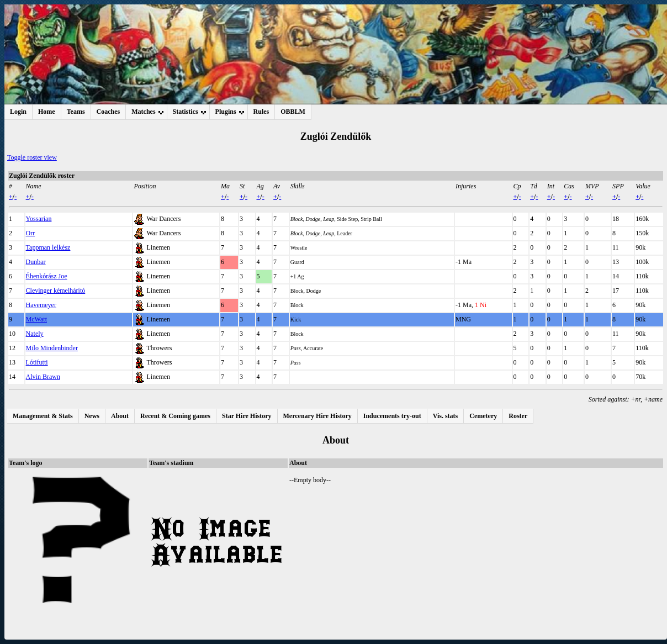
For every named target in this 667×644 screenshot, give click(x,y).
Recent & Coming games (175, 416)
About (120, 416)
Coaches (108, 112)
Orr (31, 233)
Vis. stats (446, 416)
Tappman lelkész (48, 247)
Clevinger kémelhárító (56, 291)
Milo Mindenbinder (52, 348)
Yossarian (39, 219)
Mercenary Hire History (317, 416)
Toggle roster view (32, 157)
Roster (518, 416)
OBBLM (293, 112)
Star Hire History (247, 416)
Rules (261, 112)
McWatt (36, 319)
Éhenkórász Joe (47, 276)
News (92, 416)
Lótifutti (37, 362)
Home (47, 112)
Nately (35, 334)
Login (18, 112)
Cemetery (483, 416)
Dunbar (36, 262)
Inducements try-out (392, 416)
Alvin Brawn (43, 377)
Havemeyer (41, 305)
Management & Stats (43, 416)
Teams (76, 112)
